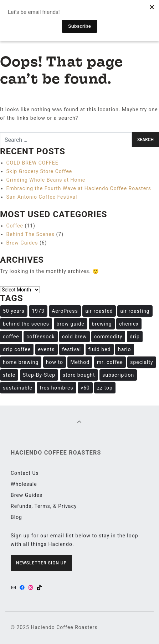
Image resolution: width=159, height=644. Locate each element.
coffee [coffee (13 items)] (11, 337)
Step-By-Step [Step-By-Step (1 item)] (39, 375)
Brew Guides (22, 243)
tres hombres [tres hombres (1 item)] (56, 388)
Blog (16, 517)
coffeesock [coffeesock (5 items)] (40, 337)
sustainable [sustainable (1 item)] (18, 388)
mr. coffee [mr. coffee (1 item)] (110, 362)
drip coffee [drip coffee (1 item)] (17, 349)
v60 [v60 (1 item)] (85, 388)
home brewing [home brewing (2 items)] (21, 362)
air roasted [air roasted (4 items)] (99, 311)
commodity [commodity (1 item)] (108, 337)
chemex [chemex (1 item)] (129, 324)
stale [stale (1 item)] (9, 375)
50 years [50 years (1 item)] (14, 311)
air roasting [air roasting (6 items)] (135, 311)
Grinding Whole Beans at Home (46, 180)
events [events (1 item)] (47, 349)
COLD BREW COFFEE (32, 163)
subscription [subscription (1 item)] (118, 375)
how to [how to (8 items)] (55, 362)
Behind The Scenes (31, 234)
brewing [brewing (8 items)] (102, 324)
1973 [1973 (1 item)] (38, 311)
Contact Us (25, 473)
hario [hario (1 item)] (124, 349)
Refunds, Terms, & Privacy (44, 506)
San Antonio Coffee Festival (42, 197)
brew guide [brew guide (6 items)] (71, 324)
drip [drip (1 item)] (135, 337)
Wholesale (24, 484)
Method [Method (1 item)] (80, 362)
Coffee (15, 226)
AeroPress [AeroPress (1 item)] (65, 311)
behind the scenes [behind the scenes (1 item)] (26, 324)
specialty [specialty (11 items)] (142, 362)
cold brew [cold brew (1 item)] (75, 337)
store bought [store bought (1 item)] (79, 375)
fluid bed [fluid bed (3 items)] (100, 349)
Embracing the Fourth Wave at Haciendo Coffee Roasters (79, 188)
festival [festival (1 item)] (71, 349)
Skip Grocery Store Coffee (39, 171)
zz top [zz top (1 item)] (105, 388)
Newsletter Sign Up (41, 563)
